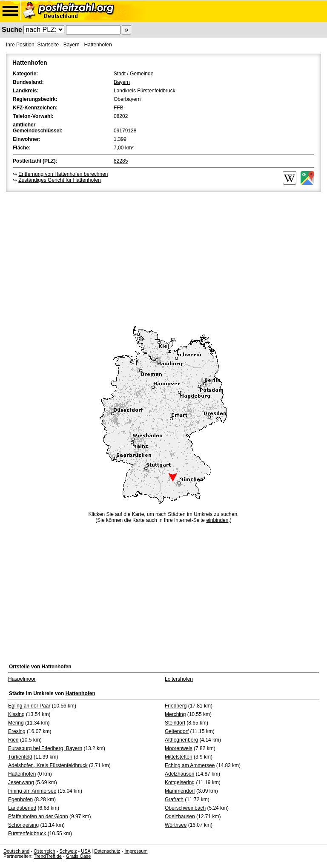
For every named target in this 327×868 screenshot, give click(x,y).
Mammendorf (180, 791)
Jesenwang (21, 782)
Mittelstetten (179, 757)
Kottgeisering (180, 782)
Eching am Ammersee (190, 765)
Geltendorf (177, 731)
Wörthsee (176, 825)
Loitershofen (179, 679)
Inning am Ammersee (32, 791)
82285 (121, 161)
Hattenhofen (98, 45)
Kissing (16, 714)
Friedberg (176, 706)
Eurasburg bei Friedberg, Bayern (45, 748)
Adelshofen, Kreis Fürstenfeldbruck (48, 765)
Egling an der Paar (29, 706)
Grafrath (174, 799)
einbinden (217, 520)
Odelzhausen (180, 816)
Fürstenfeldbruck (27, 834)
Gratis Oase (79, 856)
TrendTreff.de (48, 856)
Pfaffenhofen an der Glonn (38, 816)
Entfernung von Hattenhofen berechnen (63, 174)
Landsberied (22, 808)
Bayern (72, 45)
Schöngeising (23, 825)
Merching (175, 714)
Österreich (44, 851)
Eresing (17, 731)
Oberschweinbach (185, 808)
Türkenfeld (20, 757)
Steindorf (175, 723)
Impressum (136, 851)
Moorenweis (179, 748)
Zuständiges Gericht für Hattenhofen (59, 180)
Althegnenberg (181, 740)
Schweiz (68, 851)
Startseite (48, 45)
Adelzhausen (179, 774)
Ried (13, 740)
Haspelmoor (22, 679)
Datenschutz (107, 851)
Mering (16, 723)
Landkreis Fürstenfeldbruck (145, 91)
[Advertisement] (163, 258)
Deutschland (16, 851)
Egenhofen (20, 799)
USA (86, 851)
